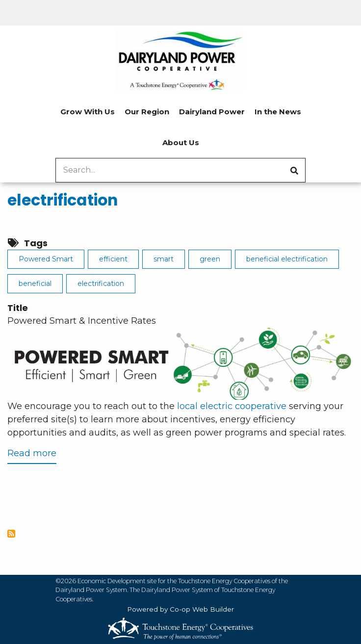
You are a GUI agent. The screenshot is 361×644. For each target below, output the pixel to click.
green (210, 259)
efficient (113, 259)
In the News (278, 112)
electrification (63, 200)
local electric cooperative (232, 406)
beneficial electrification (287, 259)
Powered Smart (46, 259)
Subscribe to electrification (11, 534)
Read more (32, 455)
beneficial (35, 283)
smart (164, 259)
